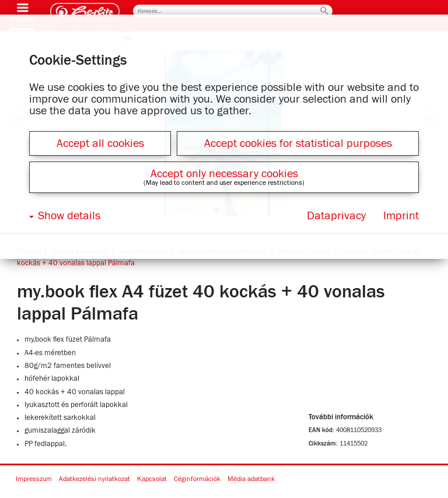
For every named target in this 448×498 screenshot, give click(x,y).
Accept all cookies (100, 143)
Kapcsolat (152, 479)
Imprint (401, 216)
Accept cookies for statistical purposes (298, 143)
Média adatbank (251, 479)
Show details (69, 216)
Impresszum (34, 479)
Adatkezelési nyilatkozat (94, 479)
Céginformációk (197, 479)
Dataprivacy (336, 216)
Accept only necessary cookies (224, 174)
